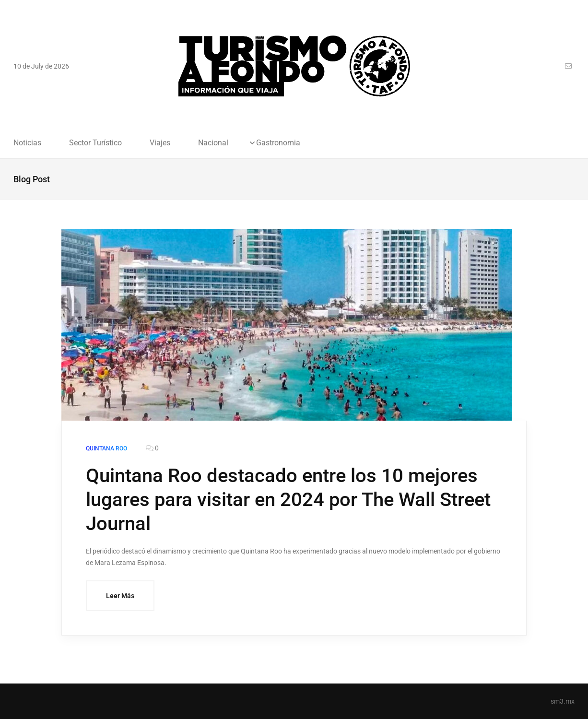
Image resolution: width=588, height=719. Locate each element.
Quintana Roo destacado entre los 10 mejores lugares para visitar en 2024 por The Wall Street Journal (288, 500)
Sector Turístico (95, 143)
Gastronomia (278, 143)
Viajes (160, 143)
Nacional (213, 143)
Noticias (27, 143)
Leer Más (120, 596)
